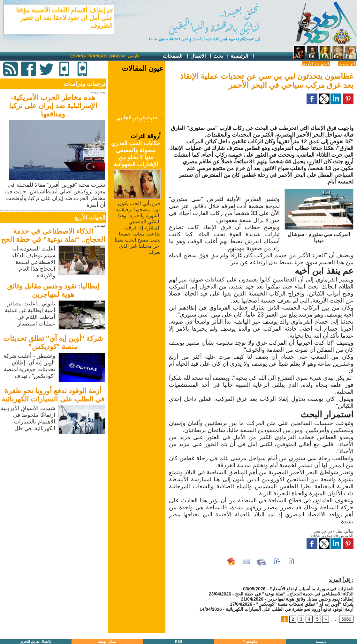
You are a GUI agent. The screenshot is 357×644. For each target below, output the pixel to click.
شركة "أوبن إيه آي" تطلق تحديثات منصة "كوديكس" (53, 343)
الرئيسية (243, 56)
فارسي (133, 56)
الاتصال (201, 56)
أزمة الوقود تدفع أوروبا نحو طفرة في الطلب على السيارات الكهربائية (53, 395)
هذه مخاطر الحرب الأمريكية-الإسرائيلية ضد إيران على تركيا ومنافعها (53, 106)
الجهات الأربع (316, 64)
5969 (346, 619)
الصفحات (176, 56)
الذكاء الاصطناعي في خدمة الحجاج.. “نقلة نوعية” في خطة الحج (53, 235)
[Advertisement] (54, 484)
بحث (221, 56)
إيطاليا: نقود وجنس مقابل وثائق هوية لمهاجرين (53, 290)
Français (97, 56)
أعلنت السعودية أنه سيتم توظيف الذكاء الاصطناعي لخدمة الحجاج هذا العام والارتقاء (34, 262)
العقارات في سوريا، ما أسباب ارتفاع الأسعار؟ (311, 589)
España (78, 56)
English (117, 56)
